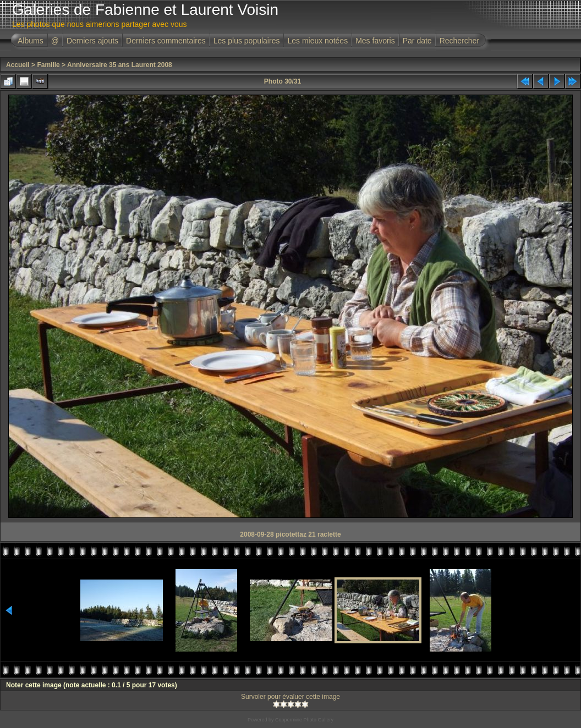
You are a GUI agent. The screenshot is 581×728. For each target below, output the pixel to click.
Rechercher (459, 41)
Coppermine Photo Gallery (304, 720)
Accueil (18, 65)
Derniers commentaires (166, 41)
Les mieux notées (317, 41)
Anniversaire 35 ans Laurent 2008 (120, 65)
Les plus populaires (247, 41)
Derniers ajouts (92, 41)
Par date (417, 41)
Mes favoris (375, 41)
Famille (48, 65)
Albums (31, 41)
